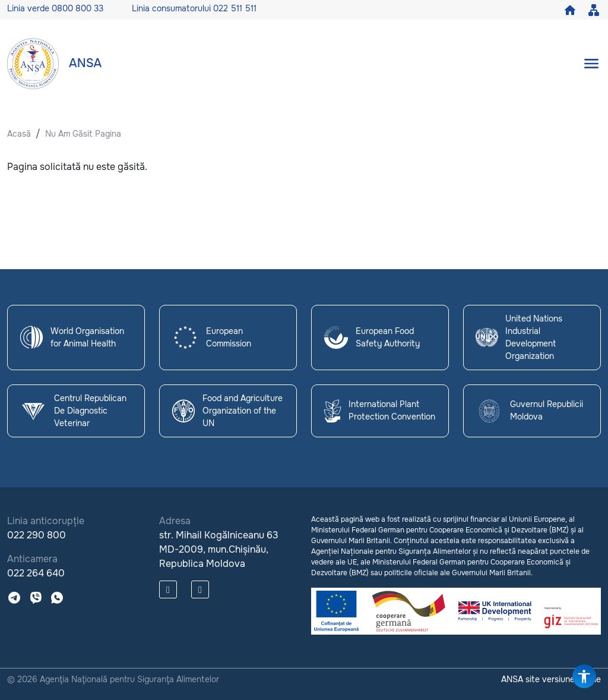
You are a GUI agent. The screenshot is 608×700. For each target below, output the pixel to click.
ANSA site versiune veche (551, 679)
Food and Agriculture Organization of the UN (227, 411)
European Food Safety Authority (372, 338)
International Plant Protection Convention (379, 411)
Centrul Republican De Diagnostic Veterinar (73, 411)
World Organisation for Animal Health (72, 338)
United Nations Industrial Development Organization (519, 337)
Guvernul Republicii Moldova (529, 411)
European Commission (211, 337)
